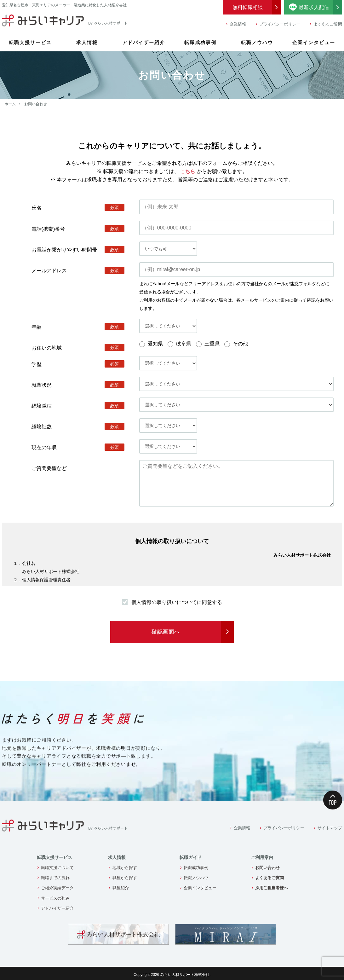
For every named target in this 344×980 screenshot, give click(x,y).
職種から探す (125, 878)
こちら (188, 171)
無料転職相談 (248, 7)
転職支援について (57, 868)
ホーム (10, 104)
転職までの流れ (55, 878)
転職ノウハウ (257, 42)
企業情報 (238, 24)
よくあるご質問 (328, 24)
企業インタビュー (314, 42)
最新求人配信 (316, 7)
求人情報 (87, 42)
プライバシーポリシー (280, 24)
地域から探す (125, 868)
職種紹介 (121, 888)
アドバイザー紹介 (144, 42)
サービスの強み (55, 898)
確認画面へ (166, 632)
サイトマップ (330, 828)
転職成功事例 (200, 42)
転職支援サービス (30, 42)
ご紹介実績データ (57, 888)
